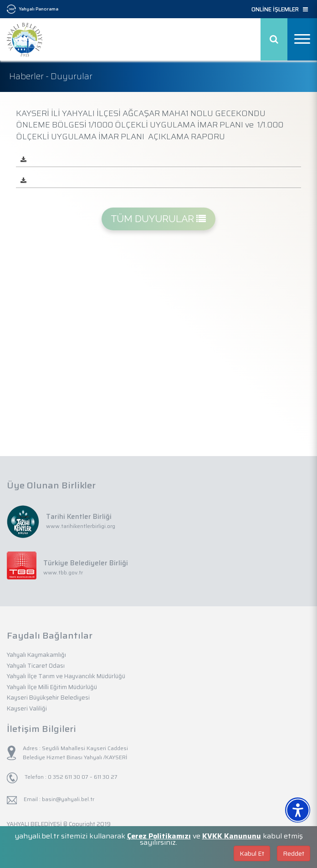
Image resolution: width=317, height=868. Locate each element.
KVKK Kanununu (232, 836)
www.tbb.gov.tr (63, 572)
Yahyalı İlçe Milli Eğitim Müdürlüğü (52, 687)
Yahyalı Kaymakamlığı (36, 655)
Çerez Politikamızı (159, 836)
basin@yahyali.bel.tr (68, 799)
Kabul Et (252, 853)
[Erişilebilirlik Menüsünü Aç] (298, 810)
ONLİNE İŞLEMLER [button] (280, 10)
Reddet (294, 853)
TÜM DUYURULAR (159, 219)
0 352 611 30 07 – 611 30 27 (82, 777)
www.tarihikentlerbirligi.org (81, 526)
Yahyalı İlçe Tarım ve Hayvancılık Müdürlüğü (66, 676)
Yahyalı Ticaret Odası (36, 666)
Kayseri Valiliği (27, 708)
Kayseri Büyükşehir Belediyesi (48, 698)
